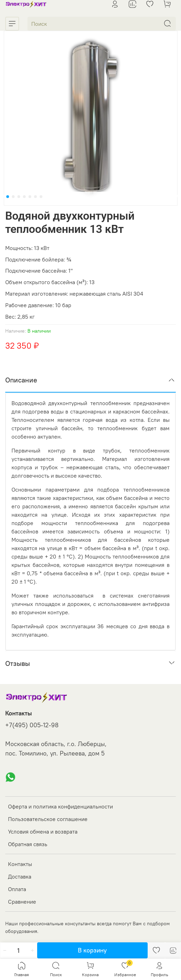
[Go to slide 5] (30, 197)
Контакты (20, 864)
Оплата (17, 889)
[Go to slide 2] (13, 197)
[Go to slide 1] (8, 197)
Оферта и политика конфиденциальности (60, 806)
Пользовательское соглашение (48, 819)
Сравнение (22, 902)
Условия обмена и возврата (43, 831)
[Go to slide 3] (19, 197)
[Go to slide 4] (24, 197)
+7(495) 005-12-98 (32, 725)
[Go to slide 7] (41, 197)
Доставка (20, 876)
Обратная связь (28, 844)
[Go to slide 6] (35, 197)
